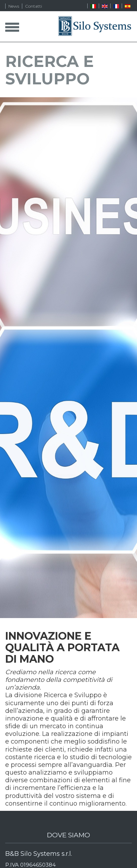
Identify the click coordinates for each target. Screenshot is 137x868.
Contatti (34, 6)
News (14, 6)
